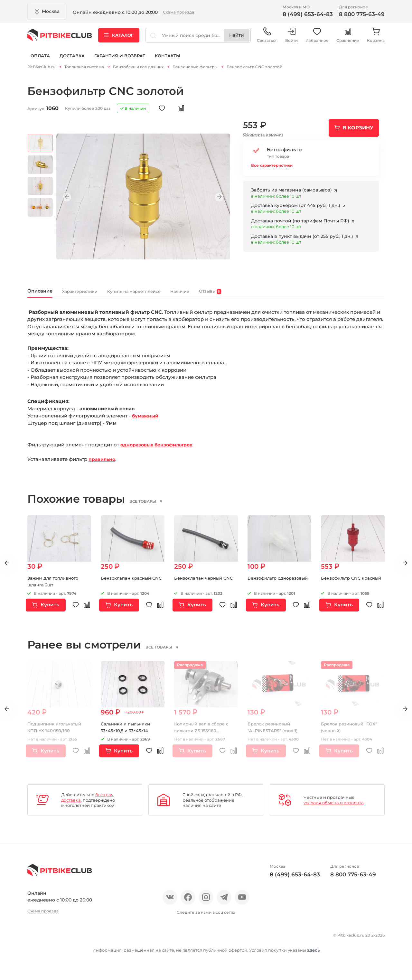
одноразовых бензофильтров (159, 449)
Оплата (40, 61)
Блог (112, 938)
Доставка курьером (296, 208)
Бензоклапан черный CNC (206, 583)
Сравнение (348, 38)
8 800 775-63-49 (362, 14)
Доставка (72, 61)
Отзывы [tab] (276, 295)
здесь (314, 963)
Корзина (376, 38)
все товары (152, 506)
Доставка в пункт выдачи (303, 238)
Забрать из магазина (292, 192)
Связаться (267, 38)
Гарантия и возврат (120, 61)
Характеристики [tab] (98, 295)
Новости (88, 938)
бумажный (146, 420)
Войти (291, 38)
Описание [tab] (45, 294)
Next (215, 199)
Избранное (317, 38)
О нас (35, 938)
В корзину (358, 130)
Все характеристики (272, 167)
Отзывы (59, 938)
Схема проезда (178, 12)
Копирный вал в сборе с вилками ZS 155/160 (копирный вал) (204, 735)
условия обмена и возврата (334, 807)
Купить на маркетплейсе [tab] (174, 295)
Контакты (168, 61)
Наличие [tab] (237, 295)
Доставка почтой (301, 223)
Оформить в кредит (263, 137)
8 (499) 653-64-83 (308, 14)
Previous (71, 199)
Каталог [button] (119, 38)
